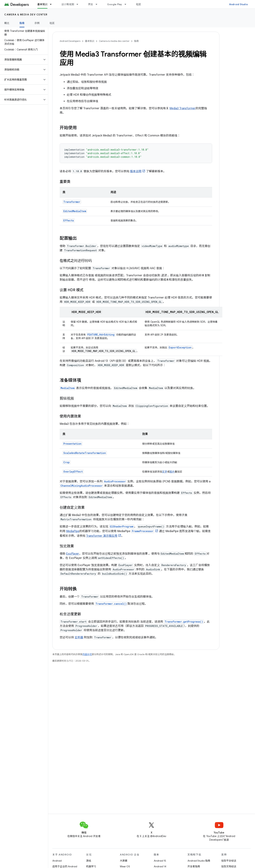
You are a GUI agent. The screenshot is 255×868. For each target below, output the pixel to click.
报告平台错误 (229, 861)
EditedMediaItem (75, 211)
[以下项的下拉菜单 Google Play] (127, 4)
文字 (165, 472)
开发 (91, 4)
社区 (139, 4)
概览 (7, 23)
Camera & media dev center (26, 14)
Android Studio (239, 4)
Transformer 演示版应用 (102, 536)
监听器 (79, 637)
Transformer (72, 202)
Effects (69, 220)
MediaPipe (73, 531)
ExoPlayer (73, 554)
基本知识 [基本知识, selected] (42, 4)
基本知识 (90, 41)
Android (57, 861)
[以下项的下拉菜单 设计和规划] (79, 4)
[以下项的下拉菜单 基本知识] (52, 4)
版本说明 (136, 171)
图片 (172, 472)
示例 (37, 23)
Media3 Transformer (182, 108)
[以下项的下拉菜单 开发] (98, 4)
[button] (21, 60)
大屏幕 (124, 861)
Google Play (115, 4)
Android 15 (160, 861)
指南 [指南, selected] (22, 23)
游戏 (89, 861)
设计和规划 (68, 4)
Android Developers (70, 41)
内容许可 (87, 654)
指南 (136, 41)
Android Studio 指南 (199, 861)
